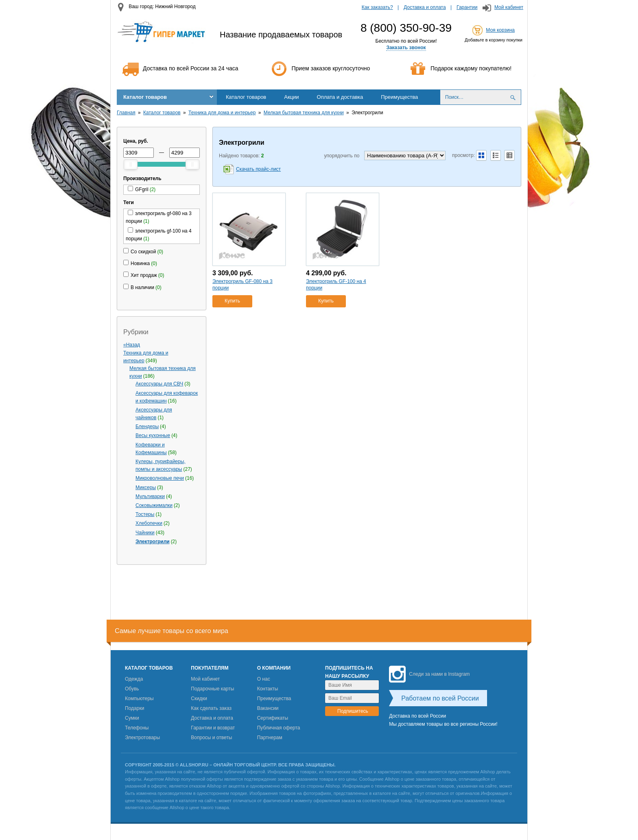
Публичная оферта (279, 728)
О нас (264, 679)
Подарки (134, 708)
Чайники (145, 533)
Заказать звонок (406, 48)
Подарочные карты (212, 689)
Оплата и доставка (340, 97)
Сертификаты (273, 718)
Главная (126, 113)
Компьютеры (139, 699)
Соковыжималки (154, 505)
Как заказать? (377, 7)
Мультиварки (150, 496)
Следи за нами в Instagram (429, 674)
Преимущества (399, 97)
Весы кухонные (153, 435)
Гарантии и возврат (213, 728)
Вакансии (268, 708)
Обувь (132, 689)
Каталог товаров (145, 97)
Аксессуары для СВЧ (159, 384)
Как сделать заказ (211, 708)
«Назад (132, 345)
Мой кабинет (509, 7)
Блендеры (147, 427)
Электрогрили (153, 542)
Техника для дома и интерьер (222, 113)
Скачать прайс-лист (258, 169)
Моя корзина (500, 30)
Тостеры (145, 514)
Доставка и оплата (425, 7)
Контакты (268, 689)
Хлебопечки (149, 523)
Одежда (134, 679)
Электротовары (142, 738)
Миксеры (146, 487)
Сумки (132, 718)
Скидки (199, 699)
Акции (291, 97)
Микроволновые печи (160, 478)
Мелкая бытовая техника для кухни (304, 113)
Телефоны (137, 728)
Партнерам (270, 738)
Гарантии (467, 7)
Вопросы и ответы (211, 738)
